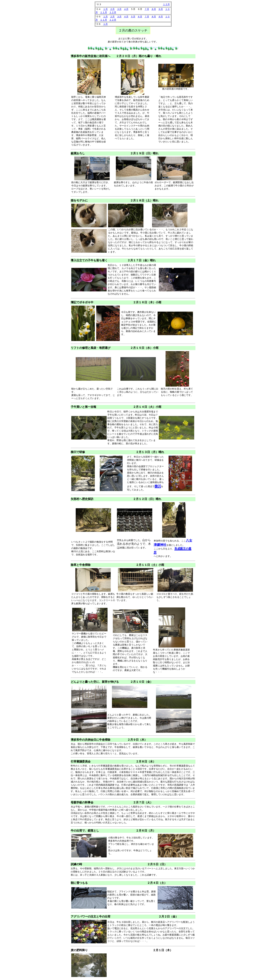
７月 (147, 9)
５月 (133, 17)
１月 (105, 9)
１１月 (104, 12)
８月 (154, 9)
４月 (126, 9)
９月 (161, 9)
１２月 (166, 4)
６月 (140, 17)
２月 (112, 9)
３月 (119, 9)
